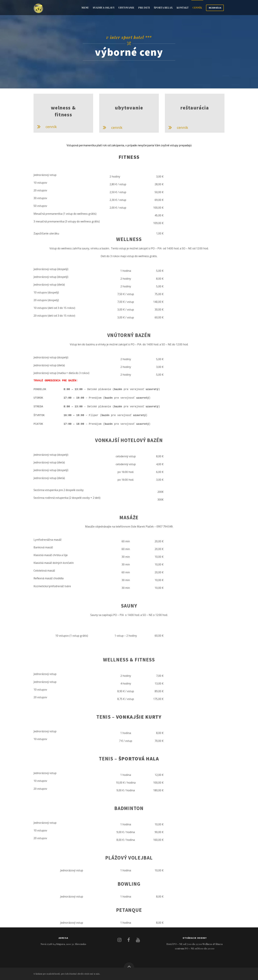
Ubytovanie (126, 8)
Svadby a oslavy (104, 8)
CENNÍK (197, 8)
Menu (85, 8)
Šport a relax (163, 8)
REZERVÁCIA (215, 8)
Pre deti (144, 8)
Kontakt (183, 8)
